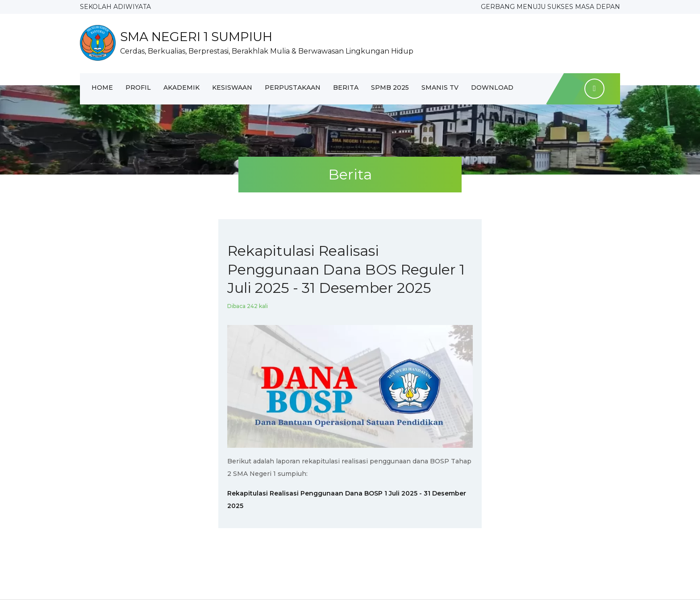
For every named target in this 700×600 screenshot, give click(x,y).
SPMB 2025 (390, 87)
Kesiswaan (232, 87)
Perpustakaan (293, 87)
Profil (138, 87)
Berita (346, 87)
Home (102, 87)
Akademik (181, 87)
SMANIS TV (440, 87)
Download (492, 87)
